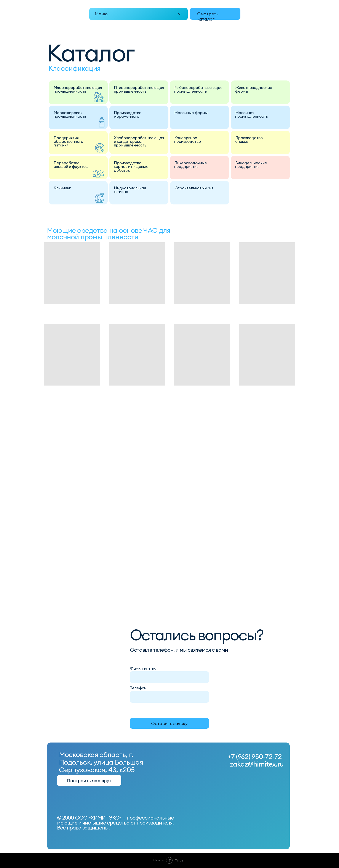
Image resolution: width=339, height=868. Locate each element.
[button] (138, 14)
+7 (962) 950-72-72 (255, 756)
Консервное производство (188, 140)
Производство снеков (249, 140)
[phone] (170, 696)
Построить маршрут (89, 780)
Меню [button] (101, 14)
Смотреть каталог (208, 16)
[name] (170, 677)
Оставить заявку (169, 723)
